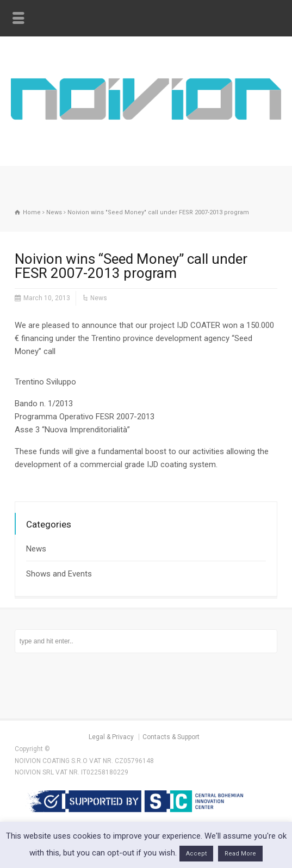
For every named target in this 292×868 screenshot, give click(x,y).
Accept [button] (196, 854)
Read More (240, 854)
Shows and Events (59, 574)
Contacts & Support (171, 737)
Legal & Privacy (111, 737)
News (99, 298)
